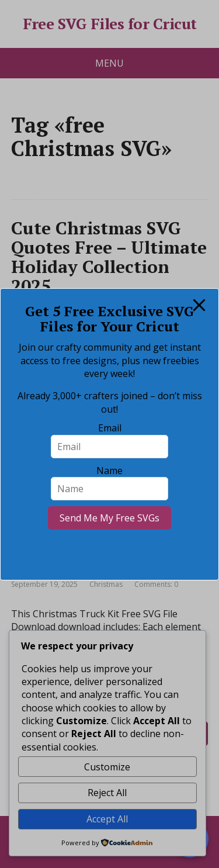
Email (110, 428)
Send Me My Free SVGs (109, 518)
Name (109, 471)
